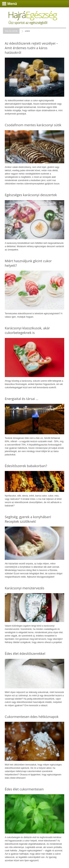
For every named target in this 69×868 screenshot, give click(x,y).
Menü (12, 4)
